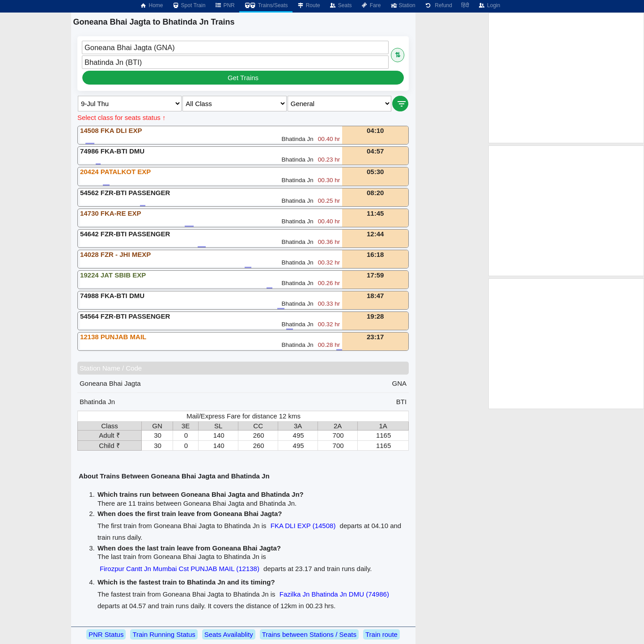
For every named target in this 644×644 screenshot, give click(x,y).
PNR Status (106, 634)
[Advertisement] (566, 78)
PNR (224, 5)
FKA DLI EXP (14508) (303, 526)
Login (489, 5)
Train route (381, 634)
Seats (341, 5)
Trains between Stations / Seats (309, 634)
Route (309, 5)
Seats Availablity (229, 634)
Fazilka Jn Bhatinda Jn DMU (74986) (334, 594)
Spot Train (189, 5)
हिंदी (465, 5)
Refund (438, 5)
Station (402, 5)
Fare (371, 5)
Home (151, 5)
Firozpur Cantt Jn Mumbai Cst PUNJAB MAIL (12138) (180, 569)
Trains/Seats (266, 5)
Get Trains (243, 78)
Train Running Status (164, 634)
